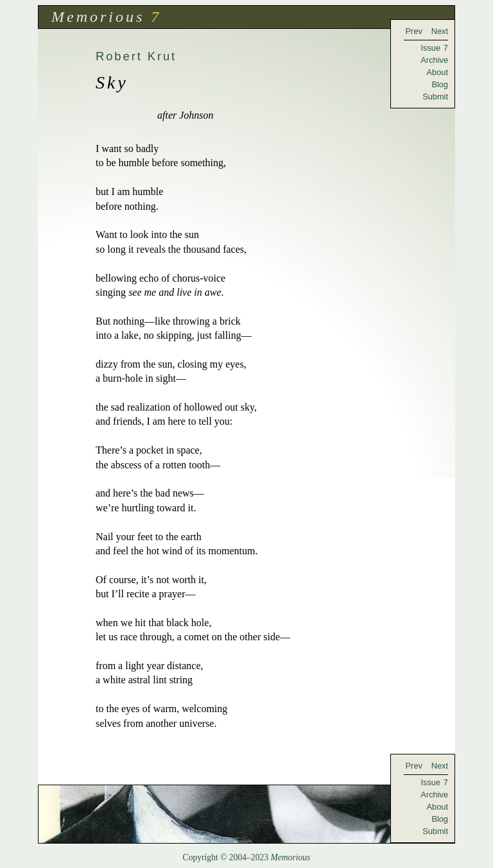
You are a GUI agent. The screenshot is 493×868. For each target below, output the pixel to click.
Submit (435, 97)
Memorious (98, 17)
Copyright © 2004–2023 (247, 857)
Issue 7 (434, 48)
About (437, 72)
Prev (414, 31)
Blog (440, 84)
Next (440, 31)
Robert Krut (136, 56)
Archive (434, 60)
